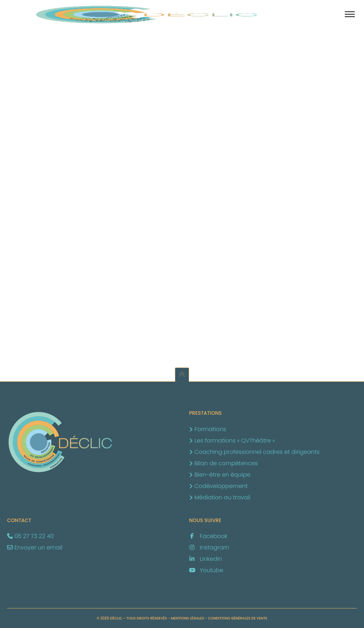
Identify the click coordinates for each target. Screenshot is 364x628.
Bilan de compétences (226, 463)
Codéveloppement (221, 486)
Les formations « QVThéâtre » (235, 441)
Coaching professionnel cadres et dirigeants (257, 452)
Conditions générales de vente (238, 618)
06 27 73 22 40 (34, 536)
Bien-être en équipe (222, 475)
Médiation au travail (222, 497)
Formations (210, 429)
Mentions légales (188, 618)
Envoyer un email (38, 548)
